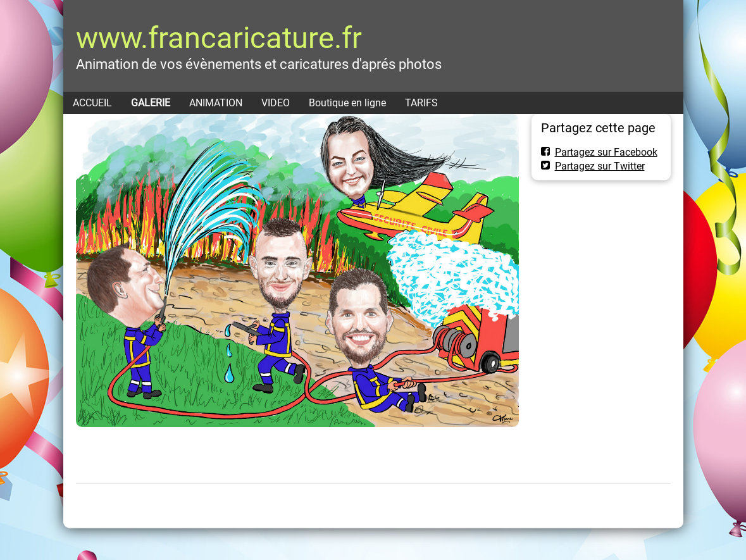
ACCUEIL (92, 103)
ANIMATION (216, 103)
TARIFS (421, 103)
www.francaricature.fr (219, 38)
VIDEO (276, 103)
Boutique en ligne (347, 103)
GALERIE (151, 103)
